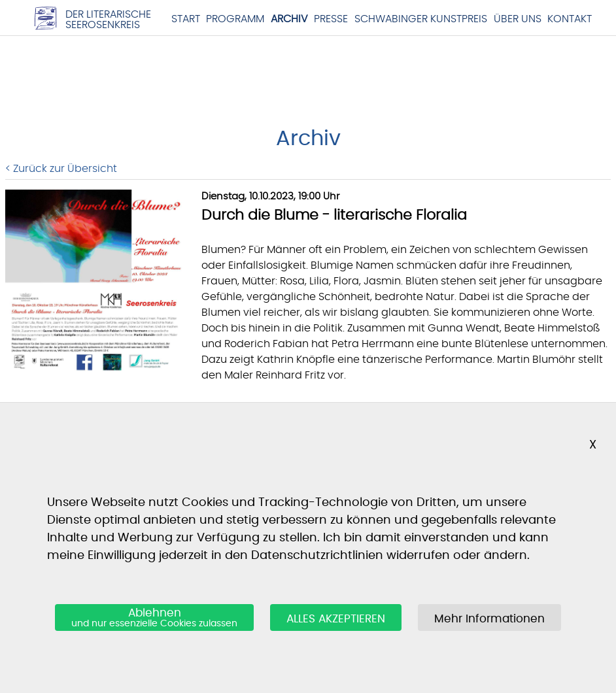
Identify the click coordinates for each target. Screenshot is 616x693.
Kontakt (570, 19)
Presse (331, 19)
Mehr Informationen (489, 619)
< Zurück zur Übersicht (61, 169)
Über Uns (518, 19)
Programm (235, 19)
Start (186, 19)
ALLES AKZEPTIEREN (336, 619)
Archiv (289, 19)
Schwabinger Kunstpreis (421, 19)
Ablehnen (154, 618)
